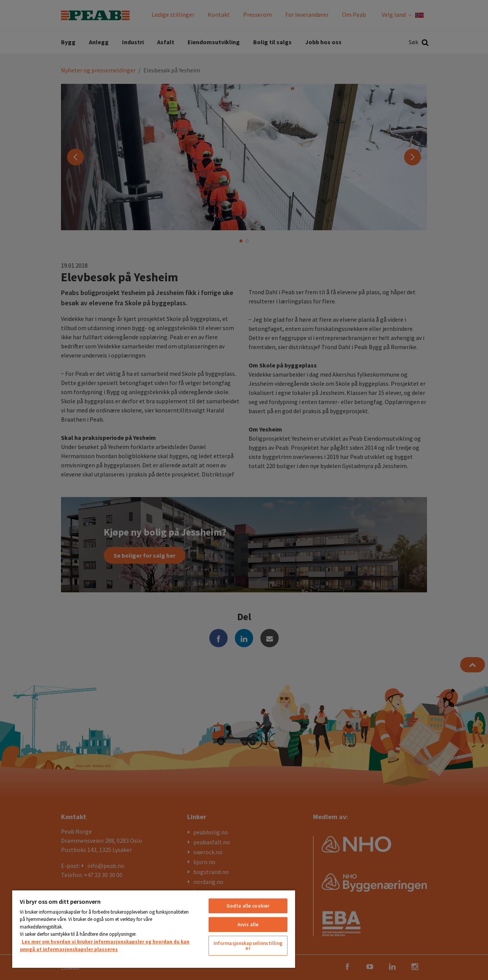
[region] (154, 929)
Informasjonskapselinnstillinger (248, 946)
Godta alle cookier (248, 906)
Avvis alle (248, 925)
